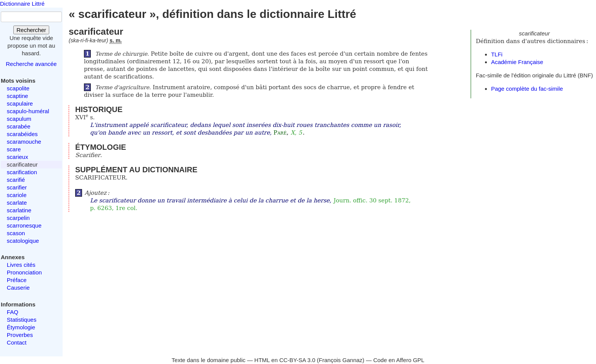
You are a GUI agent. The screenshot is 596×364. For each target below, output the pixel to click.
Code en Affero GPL (399, 360)
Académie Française (517, 62)
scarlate (17, 203)
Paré (280, 133)
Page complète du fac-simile (527, 89)
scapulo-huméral (28, 111)
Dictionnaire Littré (22, 4)
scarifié (16, 180)
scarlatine (19, 210)
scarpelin (18, 218)
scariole (17, 195)
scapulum (19, 119)
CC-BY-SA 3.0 (297, 360)
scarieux (18, 157)
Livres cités (21, 265)
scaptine (18, 96)
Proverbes (20, 335)
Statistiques (22, 320)
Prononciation (24, 272)
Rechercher (31, 30)
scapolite (18, 88)
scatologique (23, 241)
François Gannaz (341, 360)
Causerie (18, 288)
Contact (17, 342)
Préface (17, 280)
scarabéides (22, 134)
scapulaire (20, 103)
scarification (22, 172)
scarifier (17, 187)
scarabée (19, 126)
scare (14, 149)
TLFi (497, 54)
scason (16, 233)
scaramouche (24, 142)
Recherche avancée (31, 64)
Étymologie (21, 327)
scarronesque (24, 225)
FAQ (13, 312)
